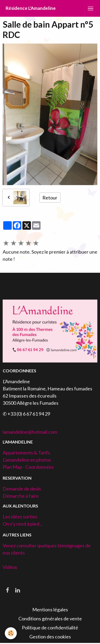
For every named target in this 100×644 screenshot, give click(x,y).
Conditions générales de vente (50, 619)
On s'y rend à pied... (23, 524)
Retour (50, 198)
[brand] (31, 8)
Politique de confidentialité (50, 628)
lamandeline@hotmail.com (30, 432)
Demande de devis (22, 489)
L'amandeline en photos (27, 460)
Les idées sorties (20, 517)
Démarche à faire (21, 496)
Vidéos (10, 567)
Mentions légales (50, 609)
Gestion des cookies (50, 637)
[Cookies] (11, 633)
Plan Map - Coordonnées (28, 467)
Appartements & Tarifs (26, 453)
